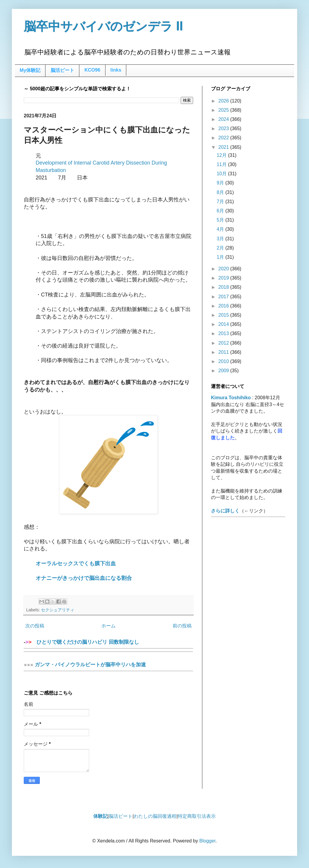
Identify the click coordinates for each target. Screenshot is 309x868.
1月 (221, 257)
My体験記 (30, 70)
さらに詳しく (225, 511)
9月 (221, 183)
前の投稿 (182, 626)
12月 (222, 155)
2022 (224, 138)
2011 (224, 352)
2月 (221, 248)
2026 (224, 101)
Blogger (207, 841)
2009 (224, 371)
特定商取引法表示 (197, 816)
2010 (224, 361)
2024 (224, 119)
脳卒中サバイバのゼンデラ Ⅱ (103, 26)
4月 (221, 229)
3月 (221, 239)
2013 (224, 333)
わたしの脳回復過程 (155, 816)
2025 (224, 110)
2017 (224, 297)
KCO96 (92, 70)
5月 (221, 220)
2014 (224, 324)
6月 (221, 211)
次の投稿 (35, 626)
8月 (221, 192)
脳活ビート (62, 70)
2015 (224, 315)
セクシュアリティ (58, 610)
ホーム (108, 626)
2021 (224, 147)
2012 (224, 343)
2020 (224, 269)
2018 (224, 287)
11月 (222, 164)
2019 (224, 278)
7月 (221, 202)
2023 (224, 128)
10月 (222, 174)
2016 (224, 306)
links (116, 70)
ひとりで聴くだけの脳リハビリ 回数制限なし (108, 644)
